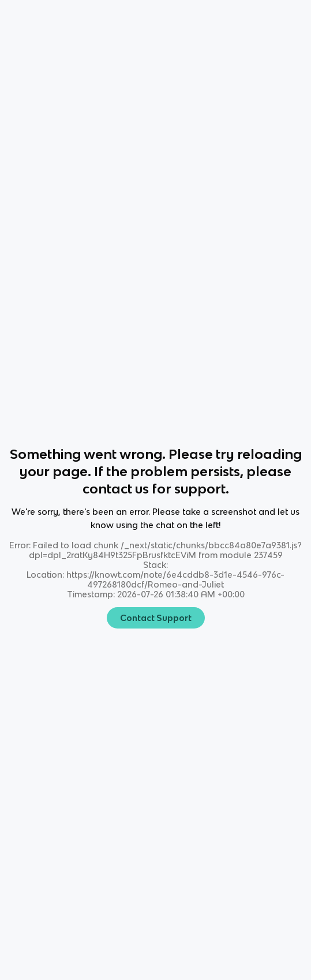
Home (20, 18)
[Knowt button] (219, 18)
